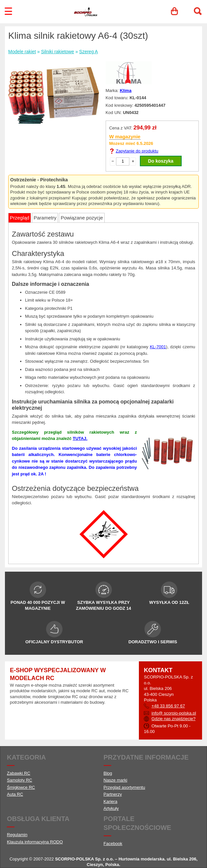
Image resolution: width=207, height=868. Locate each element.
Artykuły (111, 808)
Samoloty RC (20, 780)
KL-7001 (158, 347)
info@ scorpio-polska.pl (174, 713)
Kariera (111, 801)
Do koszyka (161, 161)
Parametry (45, 218)
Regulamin (17, 835)
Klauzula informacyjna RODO (35, 842)
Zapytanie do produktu (137, 151)
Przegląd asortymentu (124, 787)
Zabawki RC (19, 773)
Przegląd (20, 218)
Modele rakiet (22, 52)
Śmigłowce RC (21, 787)
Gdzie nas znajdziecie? (173, 719)
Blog (108, 773)
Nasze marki (116, 780)
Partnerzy (113, 794)
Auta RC (15, 794)
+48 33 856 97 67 (168, 706)
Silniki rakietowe (58, 52)
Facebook (113, 844)
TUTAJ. (80, 438)
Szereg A (89, 52)
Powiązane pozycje (82, 218)
